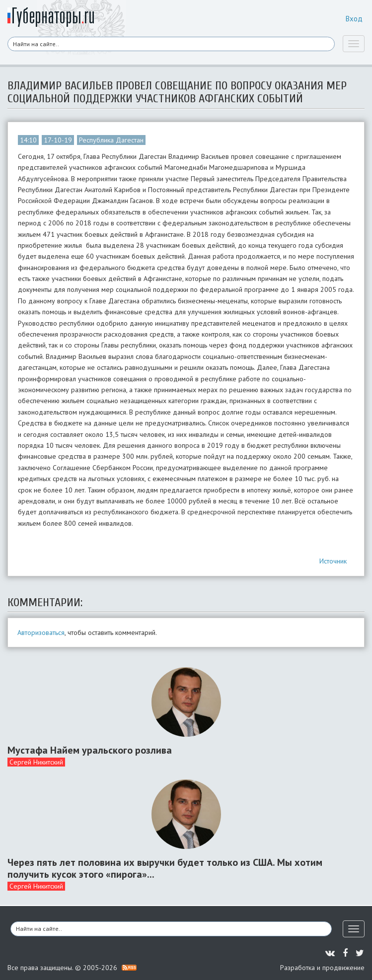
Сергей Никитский (36, 762)
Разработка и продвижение (322, 968)
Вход (354, 19)
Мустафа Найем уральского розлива (90, 750)
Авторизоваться (41, 632)
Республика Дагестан (111, 140)
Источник (333, 561)
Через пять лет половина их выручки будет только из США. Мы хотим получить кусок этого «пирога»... (165, 868)
